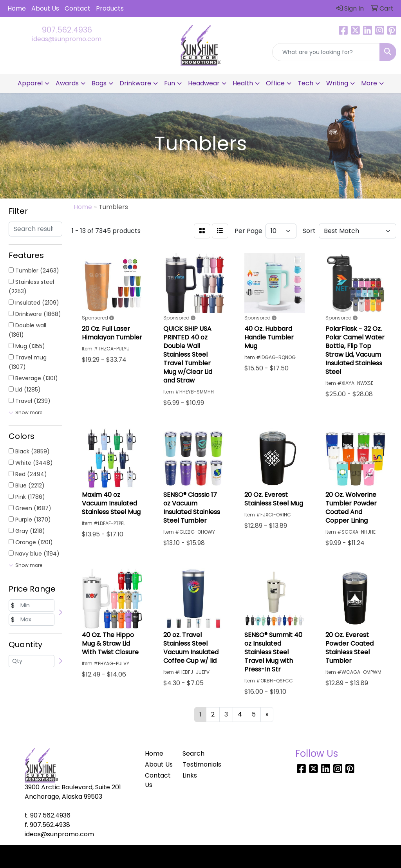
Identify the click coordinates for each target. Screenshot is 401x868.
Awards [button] (67, 83)
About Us (45, 8)
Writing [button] (337, 83)
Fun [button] (170, 83)
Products (110, 8)
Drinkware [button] (135, 83)
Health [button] (243, 83)
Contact (78, 8)
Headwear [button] (204, 83)
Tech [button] (305, 83)
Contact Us (158, 780)
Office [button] (275, 83)
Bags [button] (99, 83)
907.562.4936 (67, 30)
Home (17, 8)
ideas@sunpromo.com (67, 39)
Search (193, 753)
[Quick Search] (326, 52)
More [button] (369, 83)
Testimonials (197, 764)
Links (190, 775)
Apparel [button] (30, 83)
